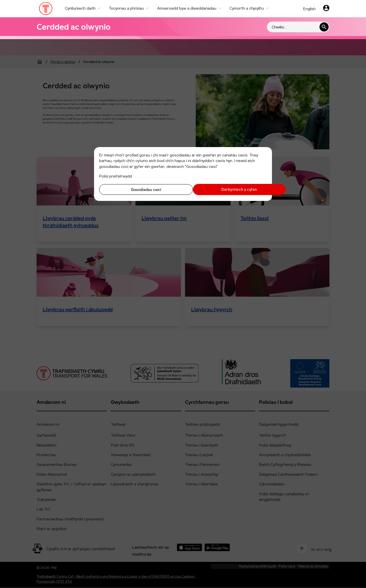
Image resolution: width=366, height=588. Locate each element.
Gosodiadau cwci (140, 189)
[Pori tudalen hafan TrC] (46, 10)
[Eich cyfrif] (326, 9)
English (309, 9)
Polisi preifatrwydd (116, 176)
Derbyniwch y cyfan (226, 189)
